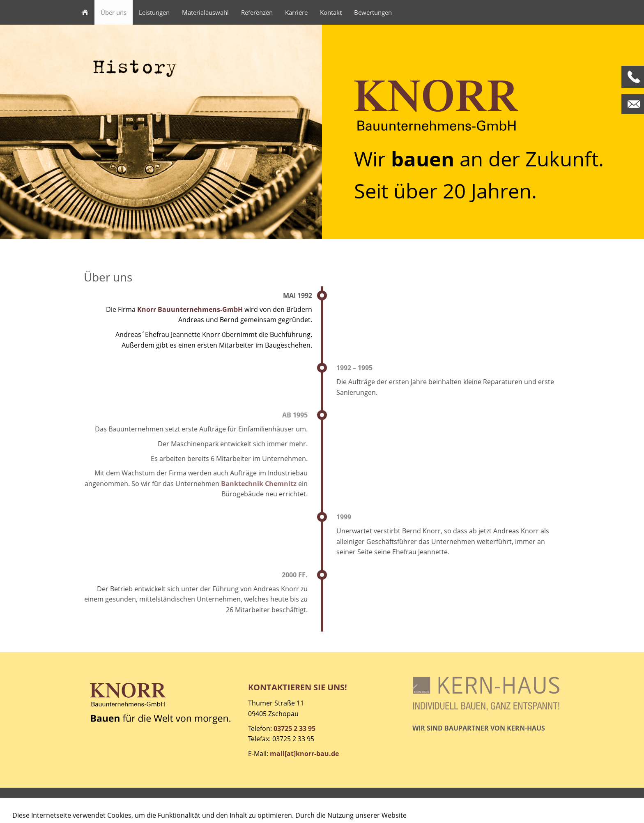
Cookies (205, 805)
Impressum (101, 805)
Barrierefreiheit (247, 805)
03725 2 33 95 (294, 728)
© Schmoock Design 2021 (521, 805)
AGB (133, 805)
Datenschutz (166, 805)
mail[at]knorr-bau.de (304, 754)
